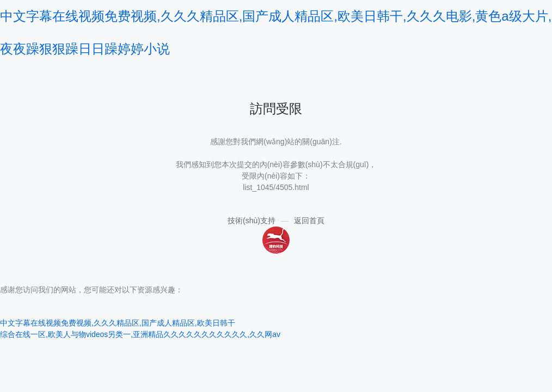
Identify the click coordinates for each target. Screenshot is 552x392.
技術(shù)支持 (252, 220)
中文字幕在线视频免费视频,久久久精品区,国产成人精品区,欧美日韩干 (118, 323)
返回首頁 (309, 220)
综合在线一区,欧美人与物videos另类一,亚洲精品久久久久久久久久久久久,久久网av (140, 334)
